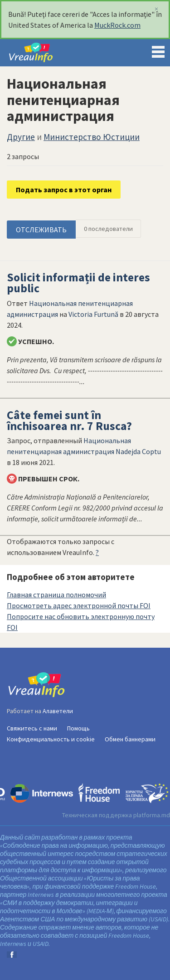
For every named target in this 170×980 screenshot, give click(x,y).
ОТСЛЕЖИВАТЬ (41, 230)
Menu (158, 50)
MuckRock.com (117, 25)
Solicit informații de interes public (78, 283)
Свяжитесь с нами (32, 728)
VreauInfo (38, 53)
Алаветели (58, 711)
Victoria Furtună (93, 314)
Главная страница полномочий (56, 595)
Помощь (78, 728)
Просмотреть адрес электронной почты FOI (79, 605)
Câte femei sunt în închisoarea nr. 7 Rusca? (69, 420)
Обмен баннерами (130, 739)
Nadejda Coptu (138, 451)
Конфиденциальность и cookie (51, 739)
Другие (21, 137)
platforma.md (152, 815)
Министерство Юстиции (92, 137)
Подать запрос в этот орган (64, 190)
